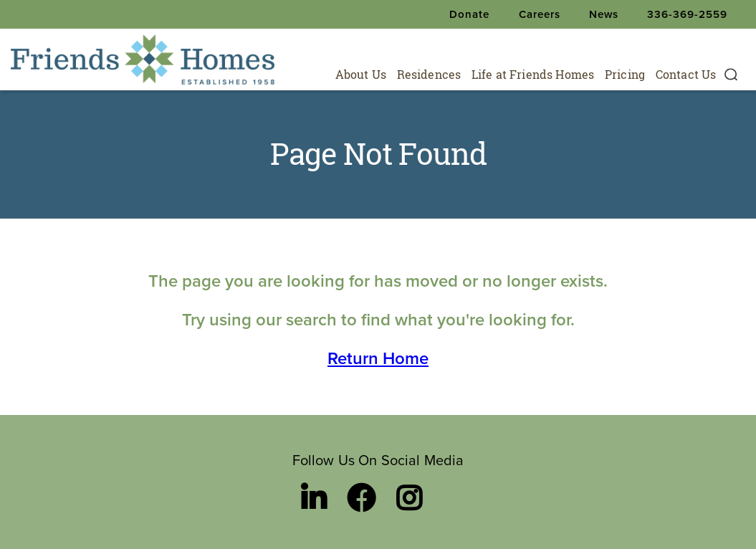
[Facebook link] (361, 498)
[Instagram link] (409, 498)
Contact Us (686, 75)
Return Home (378, 358)
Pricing (625, 75)
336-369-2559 (687, 14)
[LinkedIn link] (314, 498)
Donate (469, 14)
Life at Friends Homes (533, 75)
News (604, 14)
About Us (361, 75)
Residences (429, 75)
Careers (540, 14)
